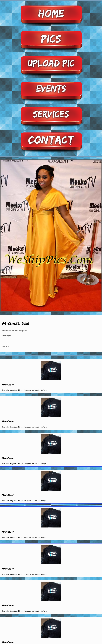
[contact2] (51, 131)
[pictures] (51, 29)
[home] (51, 4)
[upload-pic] (51, 55)
